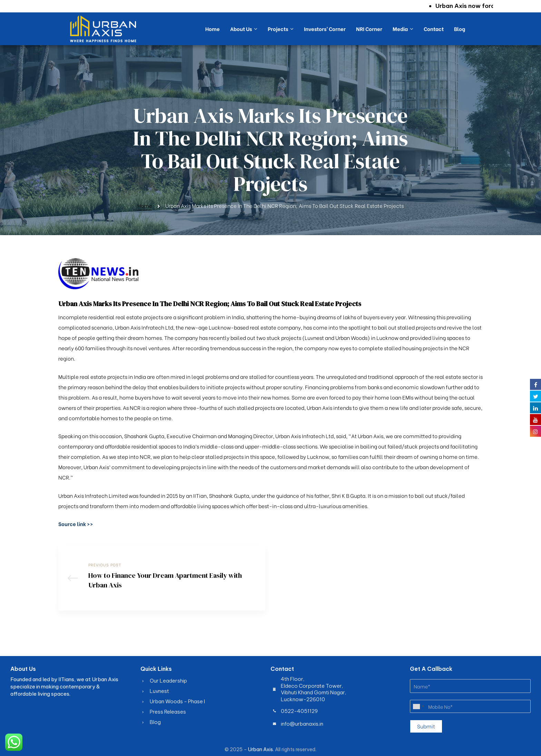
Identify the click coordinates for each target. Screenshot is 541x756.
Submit (426, 726)
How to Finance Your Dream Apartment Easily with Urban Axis (162, 578)
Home (145, 205)
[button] (76, 524)
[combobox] (418, 706)
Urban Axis (260, 749)
